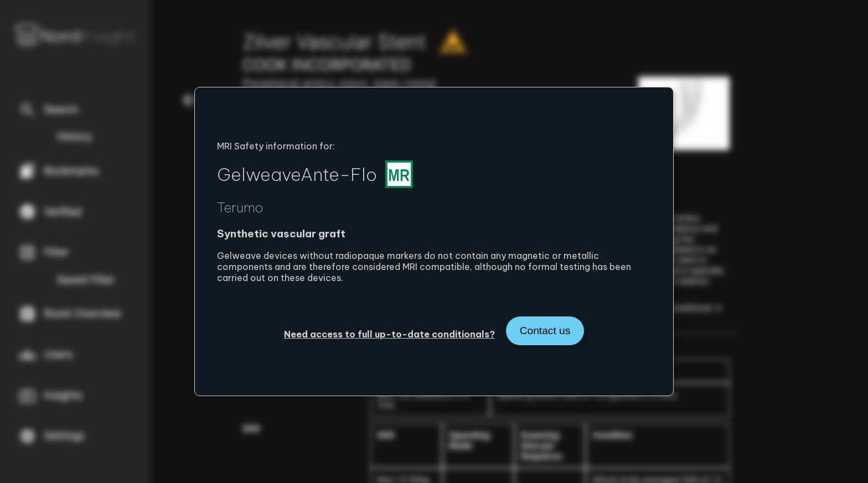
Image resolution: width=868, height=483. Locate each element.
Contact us (545, 331)
